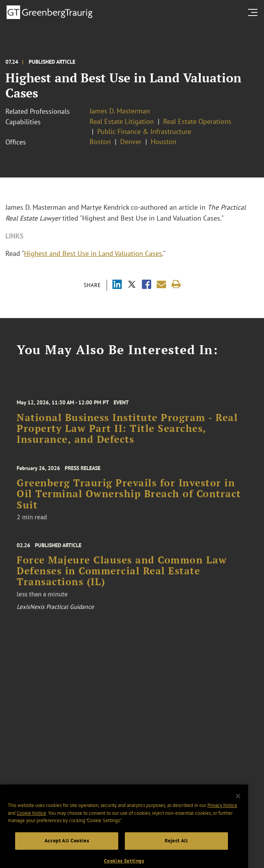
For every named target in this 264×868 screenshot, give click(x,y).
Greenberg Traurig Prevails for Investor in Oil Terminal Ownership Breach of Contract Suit (129, 500)
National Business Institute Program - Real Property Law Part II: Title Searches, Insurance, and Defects (127, 436)
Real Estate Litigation (122, 121)
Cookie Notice (31, 824)
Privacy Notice (222, 816)
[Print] (176, 284)
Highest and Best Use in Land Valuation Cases (93, 253)
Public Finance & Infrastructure (144, 131)
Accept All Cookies (67, 851)
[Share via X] (132, 285)
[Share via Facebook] (147, 285)
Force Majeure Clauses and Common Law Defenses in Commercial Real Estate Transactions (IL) (122, 580)
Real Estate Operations (197, 121)
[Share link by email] (161, 284)
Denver (131, 142)
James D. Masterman (120, 111)
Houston (164, 142)
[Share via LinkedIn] (117, 285)
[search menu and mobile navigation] (254, 12)
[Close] (238, 807)
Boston (100, 142)
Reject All (176, 851)
